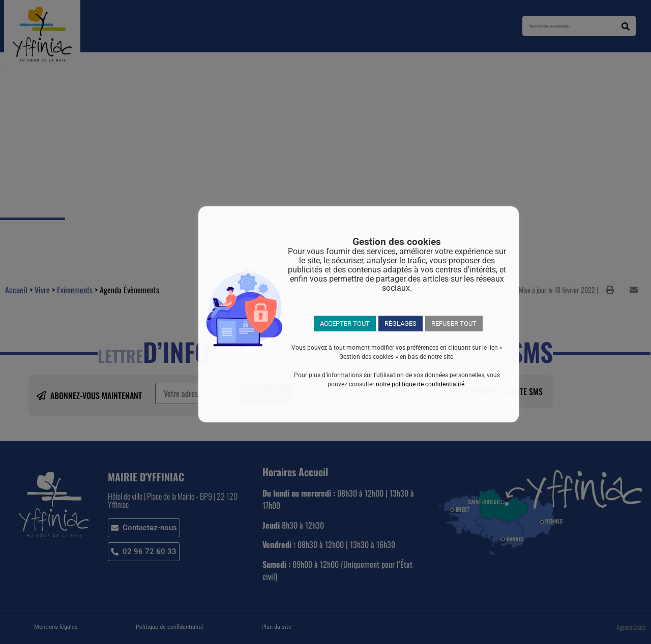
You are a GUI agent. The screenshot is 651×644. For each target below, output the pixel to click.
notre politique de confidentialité (420, 384)
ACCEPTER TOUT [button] (345, 324)
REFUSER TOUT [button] (454, 324)
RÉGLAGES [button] (401, 324)
